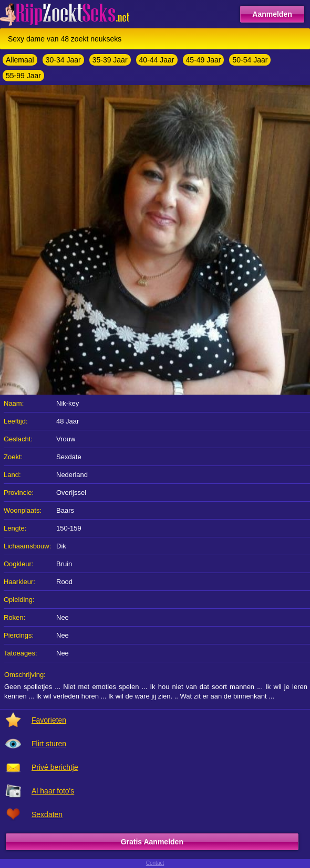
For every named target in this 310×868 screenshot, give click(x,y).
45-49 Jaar (204, 60)
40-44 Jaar (157, 60)
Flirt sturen (49, 744)
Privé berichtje (55, 767)
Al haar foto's (53, 791)
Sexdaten (47, 814)
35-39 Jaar (110, 60)
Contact (155, 863)
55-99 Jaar (23, 76)
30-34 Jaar (63, 60)
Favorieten (49, 720)
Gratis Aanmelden (152, 842)
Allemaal (20, 60)
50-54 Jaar (250, 60)
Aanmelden (272, 14)
